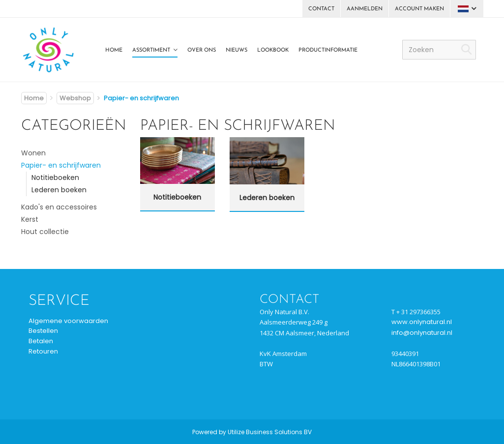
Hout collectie (45, 232)
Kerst (30, 219)
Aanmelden (365, 9)
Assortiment (151, 50)
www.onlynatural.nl (422, 322)
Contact (321, 9)
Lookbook (273, 50)
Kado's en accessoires (59, 207)
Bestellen (43, 331)
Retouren (43, 351)
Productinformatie (328, 50)
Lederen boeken (59, 190)
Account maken (419, 9)
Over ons (202, 50)
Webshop (75, 98)
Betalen (41, 341)
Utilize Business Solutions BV (270, 432)
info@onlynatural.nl (422, 333)
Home (114, 50)
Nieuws (237, 50)
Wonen (33, 153)
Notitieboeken (55, 178)
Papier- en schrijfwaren (61, 165)
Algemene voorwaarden (68, 321)
